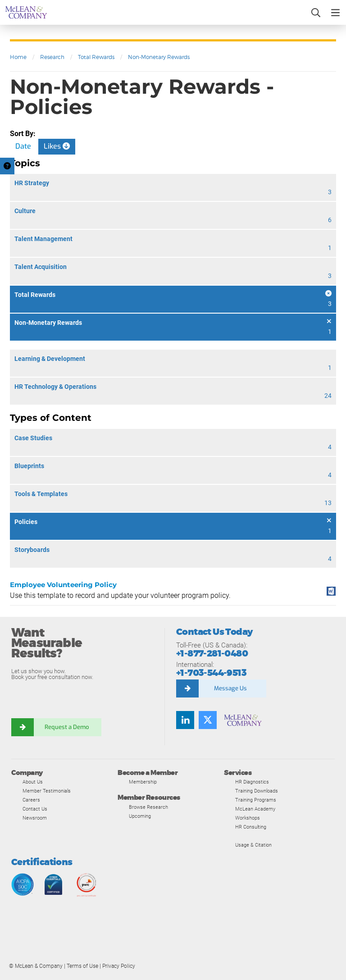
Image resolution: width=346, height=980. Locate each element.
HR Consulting (251, 827)
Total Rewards (96, 57)
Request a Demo (68, 727)
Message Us (230, 688)
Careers (31, 800)
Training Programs (256, 800)
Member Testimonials (47, 791)
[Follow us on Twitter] (208, 720)
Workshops (248, 818)
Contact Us (35, 809)
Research (52, 57)
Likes (57, 146)
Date (23, 146)
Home (18, 57)
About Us (33, 782)
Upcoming (140, 816)
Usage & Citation (253, 845)
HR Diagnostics (252, 782)
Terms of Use (82, 966)
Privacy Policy (119, 966)
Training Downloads (257, 791)
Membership (143, 782)
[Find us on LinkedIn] (185, 720)
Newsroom (35, 818)
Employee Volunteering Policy (63, 585)
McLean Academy (255, 809)
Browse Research (148, 807)
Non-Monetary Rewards (159, 57)
